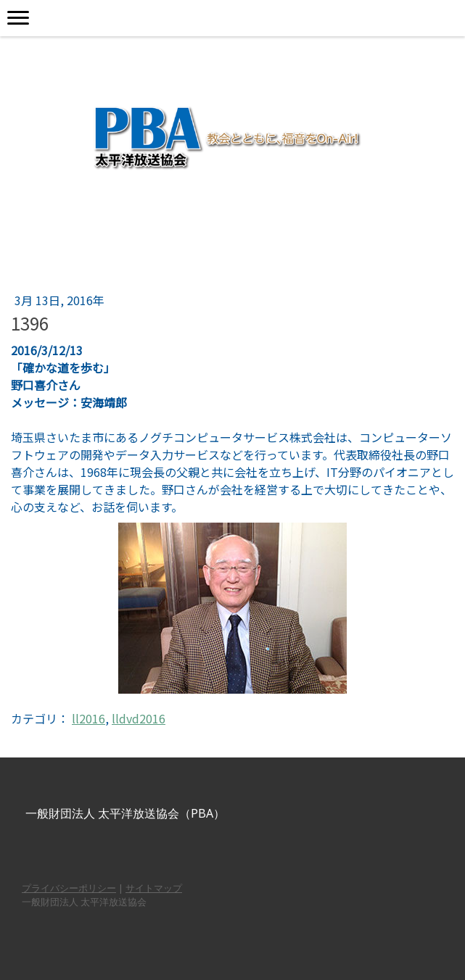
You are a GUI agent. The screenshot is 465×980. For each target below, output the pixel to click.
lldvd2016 (139, 718)
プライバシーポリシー (69, 888)
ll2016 (89, 718)
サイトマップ (154, 888)
